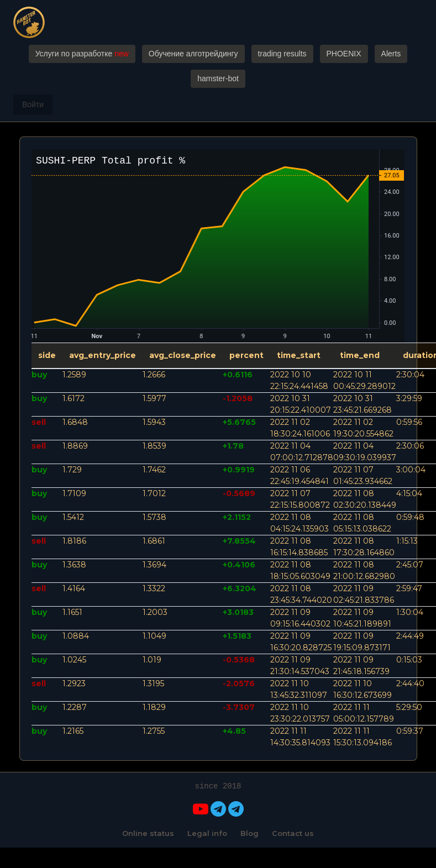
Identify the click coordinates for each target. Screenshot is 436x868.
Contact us (293, 833)
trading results (282, 54)
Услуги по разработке (82, 54)
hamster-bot (218, 78)
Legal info (207, 833)
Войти (33, 104)
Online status (148, 833)
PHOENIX (344, 54)
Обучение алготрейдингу (193, 54)
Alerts (391, 54)
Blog (249, 833)
